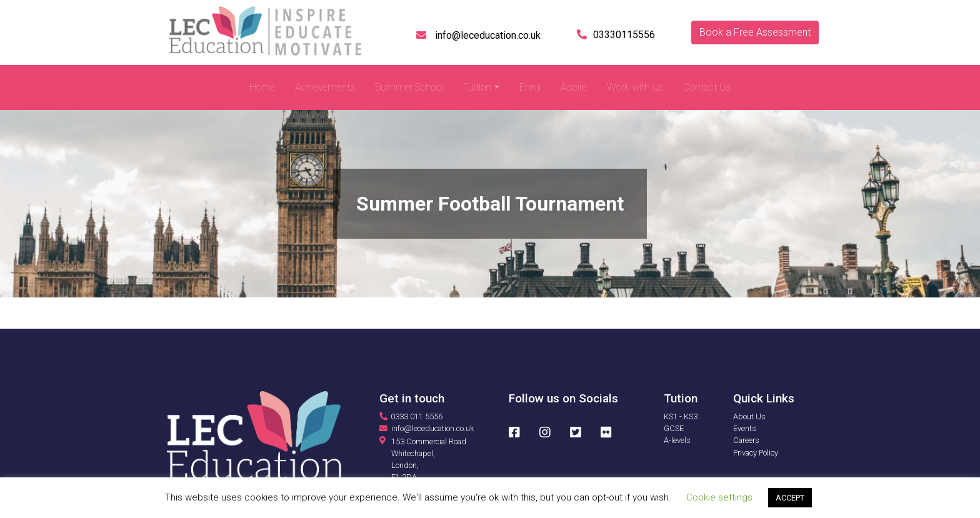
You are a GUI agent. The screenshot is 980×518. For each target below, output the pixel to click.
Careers (746, 440)
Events (745, 428)
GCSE (674, 428)
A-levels (677, 440)
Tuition (477, 87)
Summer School (409, 87)
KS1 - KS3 (681, 416)
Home (262, 87)
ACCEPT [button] (790, 498)
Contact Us (707, 87)
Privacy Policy (756, 453)
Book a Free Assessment (755, 32)
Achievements (325, 87)
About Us (749, 416)
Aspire (574, 87)
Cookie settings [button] (719, 497)
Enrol (530, 87)
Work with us (635, 87)
